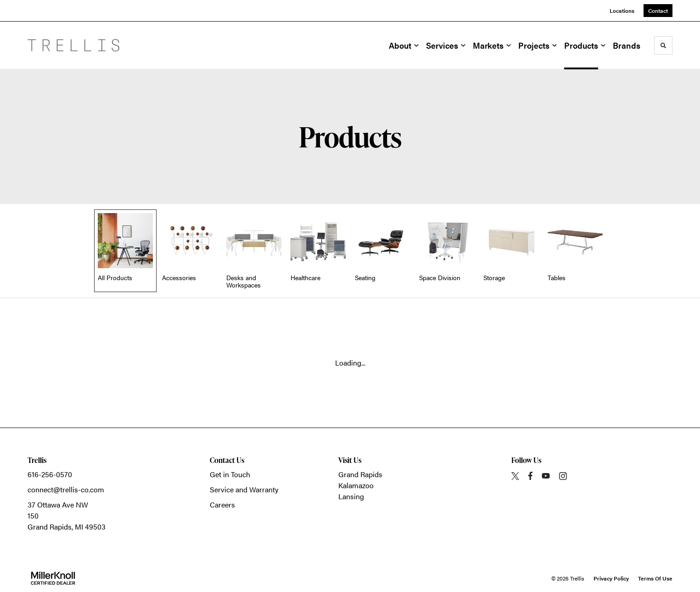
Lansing (351, 496)
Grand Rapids (360, 474)
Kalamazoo (356, 485)
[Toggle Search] (663, 45)
